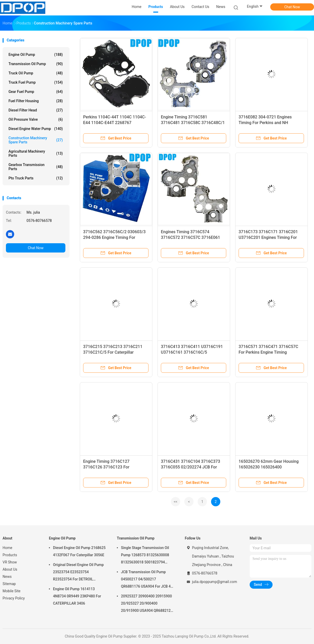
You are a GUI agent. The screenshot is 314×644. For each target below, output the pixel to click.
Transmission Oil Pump (36, 64)
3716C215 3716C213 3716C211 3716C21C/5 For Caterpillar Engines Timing (113, 352)
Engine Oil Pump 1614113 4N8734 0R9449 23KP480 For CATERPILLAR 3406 (77, 596)
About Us (10, 569)
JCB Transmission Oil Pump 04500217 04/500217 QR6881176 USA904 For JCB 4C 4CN (147, 580)
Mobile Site (12, 591)
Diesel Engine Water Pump (36, 129)
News (7, 577)
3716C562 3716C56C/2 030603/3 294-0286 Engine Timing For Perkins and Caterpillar (114, 237)
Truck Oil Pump (36, 73)
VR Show (10, 562)
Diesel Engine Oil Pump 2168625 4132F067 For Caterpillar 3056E (79, 551)
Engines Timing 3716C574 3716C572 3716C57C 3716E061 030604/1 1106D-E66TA (190, 237)
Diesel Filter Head (36, 110)
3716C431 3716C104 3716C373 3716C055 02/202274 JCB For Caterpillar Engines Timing (190, 467)
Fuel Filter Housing (36, 101)
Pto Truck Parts (36, 178)
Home (7, 548)
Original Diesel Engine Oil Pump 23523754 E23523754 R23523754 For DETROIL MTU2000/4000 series (78, 573)
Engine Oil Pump (36, 55)
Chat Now (292, 7)
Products (10, 555)
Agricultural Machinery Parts (36, 153)
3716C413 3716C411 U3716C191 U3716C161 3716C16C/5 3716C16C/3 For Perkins (192, 352)
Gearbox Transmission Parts (36, 167)
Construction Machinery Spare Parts (36, 140)
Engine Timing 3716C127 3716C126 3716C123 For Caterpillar (106, 467)
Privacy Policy (14, 598)
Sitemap (9, 584)
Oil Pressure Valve (36, 119)
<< (176, 502)
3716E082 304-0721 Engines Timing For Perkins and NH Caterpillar (265, 123)
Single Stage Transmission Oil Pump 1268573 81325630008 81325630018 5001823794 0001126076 (145, 556)
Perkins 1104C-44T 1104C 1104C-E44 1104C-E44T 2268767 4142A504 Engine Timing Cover (115, 123)
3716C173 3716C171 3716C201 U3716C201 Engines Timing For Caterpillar (268, 237)
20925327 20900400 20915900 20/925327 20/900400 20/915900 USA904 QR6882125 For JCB (147, 604)
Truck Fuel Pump (36, 82)
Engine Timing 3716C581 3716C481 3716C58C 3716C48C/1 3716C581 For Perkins (193, 123)
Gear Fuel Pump (36, 92)
